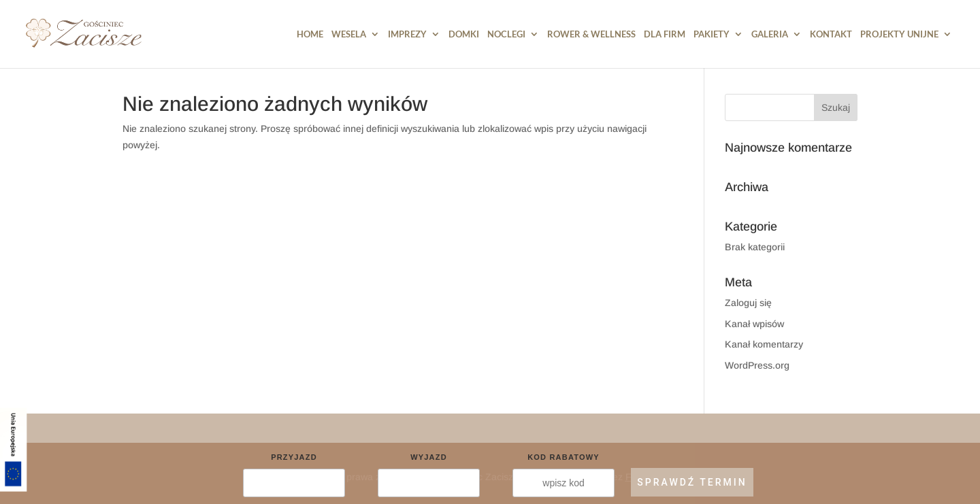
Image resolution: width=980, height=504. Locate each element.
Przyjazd (294, 457)
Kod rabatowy (563, 457)
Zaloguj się (748, 303)
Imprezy (407, 34)
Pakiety (712, 34)
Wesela (349, 34)
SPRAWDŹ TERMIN (692, 482)
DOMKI (464, 34)
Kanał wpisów (754, 324)
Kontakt (831, 34)
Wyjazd (429, 457)
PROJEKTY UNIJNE (899, 34)
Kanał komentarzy (764, 344)
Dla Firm (665, 34)
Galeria (770, 34)
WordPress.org (757, 365)
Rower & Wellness (591, 34)
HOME (310, 34)
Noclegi (506, 34)
